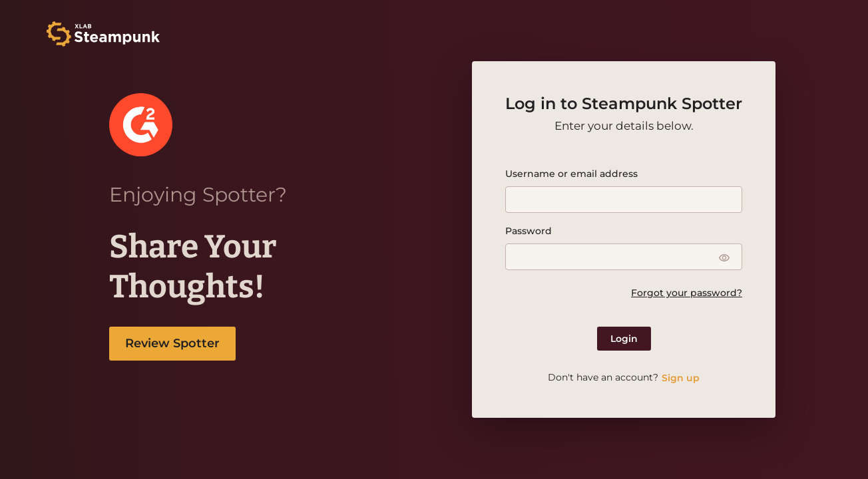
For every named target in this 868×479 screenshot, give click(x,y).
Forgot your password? (687, 293)
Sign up (681, 378)
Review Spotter (172, 343)
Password (529, 231)
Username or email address (571, 174)
